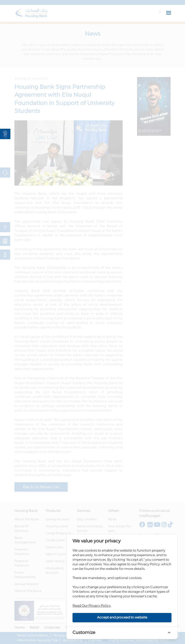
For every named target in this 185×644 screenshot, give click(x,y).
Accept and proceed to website (122, 618)
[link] (5, 134)
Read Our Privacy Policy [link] (92, 606)
